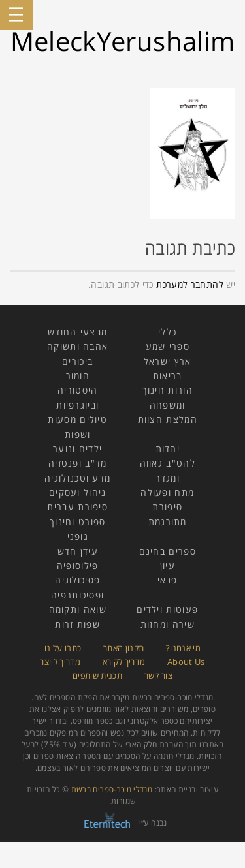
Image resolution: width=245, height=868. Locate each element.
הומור (78, 376)
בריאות (168, 376)
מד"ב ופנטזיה (78, 463)
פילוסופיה (78, 566)
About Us (186, 662)
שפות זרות (77, 624)
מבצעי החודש (77, 332)
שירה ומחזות (168, 624)
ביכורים (77, 361)
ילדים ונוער (77, 449)
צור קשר (159, 675)
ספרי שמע (168, 346)
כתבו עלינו (63, 648)
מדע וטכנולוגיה (77, 478)
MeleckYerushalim (123, 41)
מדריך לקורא (124, 662)
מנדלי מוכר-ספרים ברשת (112, 789)
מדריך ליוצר (60, 662)
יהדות (168, 449)
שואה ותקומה (78, 609)
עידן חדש (78, 551)
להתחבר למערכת (190, 284)
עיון (168, 566)
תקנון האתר (124, 648)
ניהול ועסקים (78, 492)
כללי (167, 332)
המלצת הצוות (168, 419)
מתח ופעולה (167, 492)
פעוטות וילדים (167, 609)
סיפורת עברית (77, 507)
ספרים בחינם (168, 551)
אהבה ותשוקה (77, 346)
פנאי (167, 580)
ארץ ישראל (168, 361)
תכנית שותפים (97, 675)
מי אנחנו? (183, 648)
